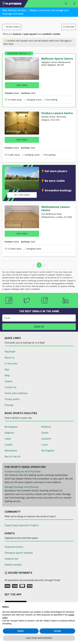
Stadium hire (11, 559)
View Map (69, 27)
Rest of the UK (13, 456)
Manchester (11, 451)
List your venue (22, 195)
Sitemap (9, 405)
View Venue (22, 85)
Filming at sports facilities (19, 553)
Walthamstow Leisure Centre (55, 208)
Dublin (45, 433)
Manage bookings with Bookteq (22, 487)
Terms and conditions (16, 393)
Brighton (9, 433)
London (9, 445)
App (7, 369)
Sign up (39, 327)
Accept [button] (57, 631)
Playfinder (10, 352)
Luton (44, 445)
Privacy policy (12, 399)
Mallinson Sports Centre (57, 59)
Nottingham (48, 451)
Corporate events (14, 547)
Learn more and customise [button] (39, 638)
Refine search (12, 27)
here (67, 41)
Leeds (8, 439)
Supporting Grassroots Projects (22, 525)
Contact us (10, 387)
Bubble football (13, 565)
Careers (9, 381)
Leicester (46, 439)
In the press (11, 363)
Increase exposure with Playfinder (23, 471)
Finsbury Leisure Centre (57, 113)
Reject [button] (21, 631)
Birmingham (11, 427)
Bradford (46, 427)
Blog (7, 375)
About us (10, 358)
